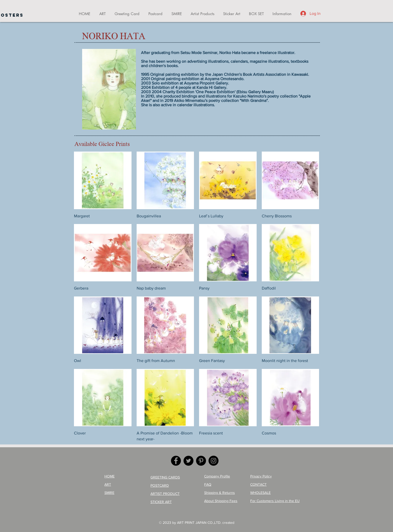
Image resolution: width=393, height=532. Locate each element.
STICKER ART (161, 502)
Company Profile (217, 476)
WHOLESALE (260, 493)
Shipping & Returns (220, 493)
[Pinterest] (201, 461)
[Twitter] (188, 461)
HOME (110, 476)
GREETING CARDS (165, 477)
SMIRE (109, 493)
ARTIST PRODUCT (165, 494)
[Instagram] (214, 461)
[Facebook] (176, 461)
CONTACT (258, 484)
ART (108, 484)
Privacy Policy (261, 476)
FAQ (208, 484)
